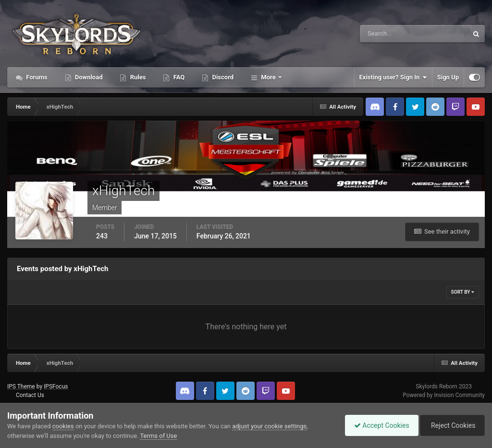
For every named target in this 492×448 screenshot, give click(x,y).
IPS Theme (21, 386)
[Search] (385, 34)
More (268, 77)
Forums (36, 77)
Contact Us (30, 395)
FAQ (178, 77)
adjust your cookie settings (269, 426)
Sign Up (448, 77)
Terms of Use (158, 436)
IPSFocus (56, 386)
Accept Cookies (379, 425)
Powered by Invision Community (444, 395)
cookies (63, 426)
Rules (137, 77)
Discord (222, 77)
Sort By (463, 292)
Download (88, 77)
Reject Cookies (452, 425)
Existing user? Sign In (393, 77)
